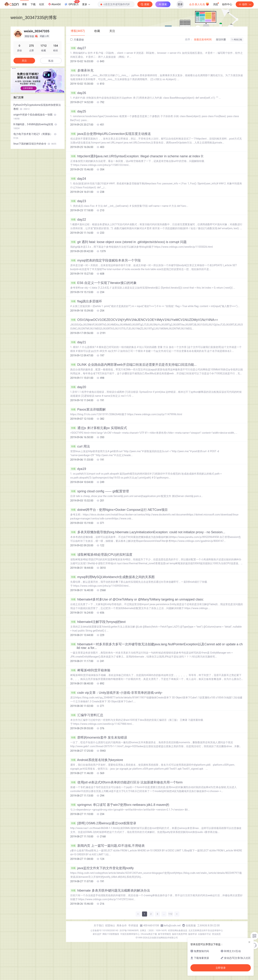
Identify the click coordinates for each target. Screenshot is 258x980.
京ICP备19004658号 (129, 930)
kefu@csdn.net (172, 925)
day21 (78, 342)
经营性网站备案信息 (178, 930)
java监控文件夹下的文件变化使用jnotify (102, 868)
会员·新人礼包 (199, 4)
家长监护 (97, 934)
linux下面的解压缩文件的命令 (35, 144)
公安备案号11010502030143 (104, 930)
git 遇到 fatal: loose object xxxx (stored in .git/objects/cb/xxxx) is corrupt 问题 (128, 242)
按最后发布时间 (203, 39)
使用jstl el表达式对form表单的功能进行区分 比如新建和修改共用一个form (126, 782)
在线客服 (191, 925)
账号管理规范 (165, 934)
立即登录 (221, 968)
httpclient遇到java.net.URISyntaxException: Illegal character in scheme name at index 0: (137, 156)
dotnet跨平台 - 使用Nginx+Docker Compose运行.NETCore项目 (119, 510)
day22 (78, 220)
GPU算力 (72, 3)
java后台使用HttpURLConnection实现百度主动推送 (111, 134)
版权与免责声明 (180, 934)
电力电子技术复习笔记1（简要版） (35, 136)
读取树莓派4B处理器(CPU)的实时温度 (101, 555)
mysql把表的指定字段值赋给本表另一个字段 (106, 260)
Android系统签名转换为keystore (97, 760)
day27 (78, 48)
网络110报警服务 (111, 934)
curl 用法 (80, 446)
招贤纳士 (110, 925)
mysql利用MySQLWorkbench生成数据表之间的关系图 (112, 577)
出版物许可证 (204, 934)
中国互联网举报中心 (130, 934)
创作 (245, 4)
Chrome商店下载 (149, 934)
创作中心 (227, 4)
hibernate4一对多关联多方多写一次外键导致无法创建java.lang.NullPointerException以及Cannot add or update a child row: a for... (157, 646)
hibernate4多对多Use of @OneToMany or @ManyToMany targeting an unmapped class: (137, 599)
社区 (42, 4)
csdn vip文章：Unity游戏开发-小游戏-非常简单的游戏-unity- (117, 693)
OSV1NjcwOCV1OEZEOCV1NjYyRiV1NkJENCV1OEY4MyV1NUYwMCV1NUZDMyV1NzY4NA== (144, 320)
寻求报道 (133, 925)
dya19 (78, 469)
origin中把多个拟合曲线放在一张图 (35, 117)
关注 (24, 61)
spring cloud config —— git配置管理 (100, 491)
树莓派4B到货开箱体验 (90, 670)
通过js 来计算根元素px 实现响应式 (99, 428)
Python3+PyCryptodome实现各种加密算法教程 (37, 107)
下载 (33, 4)
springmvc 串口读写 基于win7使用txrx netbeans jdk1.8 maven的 (120, 805)
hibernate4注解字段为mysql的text (98, 622)
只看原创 (77, 40)
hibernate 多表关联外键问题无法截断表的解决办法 (110, 891)
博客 (24, 4)
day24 (78, 179)
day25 (78, 111)
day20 (78, 387)
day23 (78, 201)
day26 (78, 93)
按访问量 (221, 39)
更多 (86, 4)
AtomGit (54, 4)
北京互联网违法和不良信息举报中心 (206, 930)
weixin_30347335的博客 (34, 17)
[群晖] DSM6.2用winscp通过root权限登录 (103, 823)
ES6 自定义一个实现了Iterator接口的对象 (103, 283)
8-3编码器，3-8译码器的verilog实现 (35, 126)
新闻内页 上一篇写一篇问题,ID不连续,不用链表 (108, 846)
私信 (51, 61)
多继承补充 (82, 70)
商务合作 (122, 925)
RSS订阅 (237, 40)
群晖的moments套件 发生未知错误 (99, 738)
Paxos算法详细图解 (88, 409)
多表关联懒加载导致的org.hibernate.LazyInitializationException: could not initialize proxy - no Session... (148, 532)
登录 (180, 4)
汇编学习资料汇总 (87, 715)
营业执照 (216, 934)
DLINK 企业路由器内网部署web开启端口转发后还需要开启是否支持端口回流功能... (133, 365)
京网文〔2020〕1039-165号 (153, 930)
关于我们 (99, 925)
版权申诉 (193, 934)
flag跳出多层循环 (86, 301)
